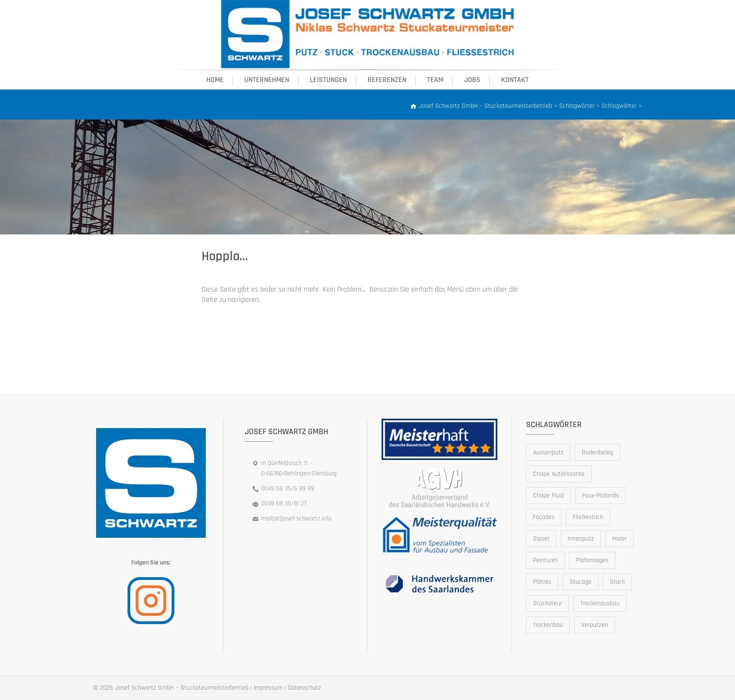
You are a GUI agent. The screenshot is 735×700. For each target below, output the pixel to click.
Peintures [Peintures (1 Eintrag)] (545, 560)
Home (215, 80)
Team (435, 80)
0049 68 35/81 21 (284, 504)
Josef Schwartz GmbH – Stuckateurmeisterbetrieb (182, 688)
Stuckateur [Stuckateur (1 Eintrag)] (547, 603)
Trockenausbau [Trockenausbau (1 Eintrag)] (600, 603)
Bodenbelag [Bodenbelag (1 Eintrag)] (597, 452)
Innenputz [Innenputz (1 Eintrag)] (581, 539)
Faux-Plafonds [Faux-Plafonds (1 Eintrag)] (600, 496)
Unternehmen (267, 80)
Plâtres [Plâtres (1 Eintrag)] (542, 582)
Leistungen (328, 80)
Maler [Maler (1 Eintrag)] (619, 539)
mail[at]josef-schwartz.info (296, 519)
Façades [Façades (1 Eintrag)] (544, 517)
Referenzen (387, 80)
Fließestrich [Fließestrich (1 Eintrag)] (588, 517)
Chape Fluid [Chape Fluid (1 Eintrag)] (548, 496)
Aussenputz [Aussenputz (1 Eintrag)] (548, 452)
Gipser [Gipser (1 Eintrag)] (541, 539)
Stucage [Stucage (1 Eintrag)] (581, 582)
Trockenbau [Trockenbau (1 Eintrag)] (548, 625)
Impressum (268, 688)
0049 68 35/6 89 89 (288, 489)
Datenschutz (304, 688)
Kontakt (515, 80)
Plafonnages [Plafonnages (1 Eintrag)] (592, 560)
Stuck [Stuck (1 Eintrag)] (617, 582)
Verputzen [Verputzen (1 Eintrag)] (595, 625)
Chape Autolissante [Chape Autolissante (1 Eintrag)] (559, 474)
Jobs (472, 80)
